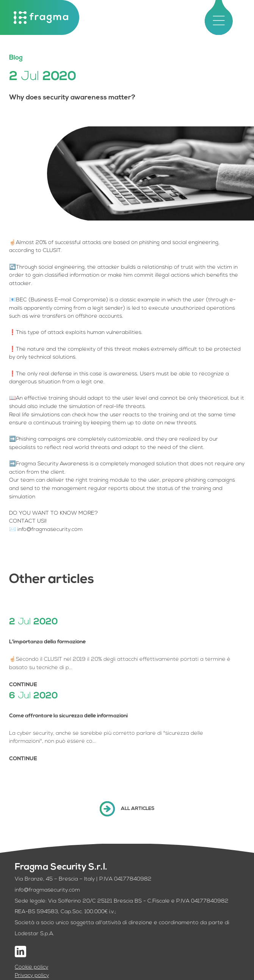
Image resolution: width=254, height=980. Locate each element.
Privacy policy (32, 976)
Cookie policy (31, 967)
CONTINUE (23, 685)
